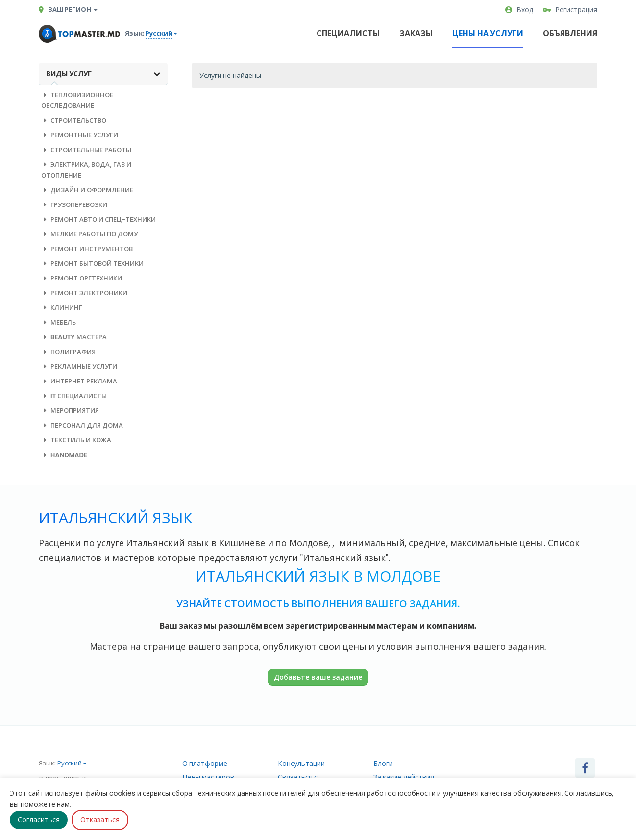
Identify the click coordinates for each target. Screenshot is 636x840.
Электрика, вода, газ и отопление (86, 170)
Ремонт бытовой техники (92, 264)
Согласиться (39, 820)
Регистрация (570, 10)
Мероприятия (70, 411)
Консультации (301, 764)
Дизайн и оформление (87, 190)
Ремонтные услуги (80, 135)
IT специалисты (74, 396)
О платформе (205, 764)
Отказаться (100, 820)
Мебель (59, 322)
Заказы (416, 34)
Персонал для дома (82, 425)
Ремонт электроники (84, 293)
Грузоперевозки (74, 205)
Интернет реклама (79, 381)
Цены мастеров (208, 777)
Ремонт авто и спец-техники (98, 219)
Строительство (74, 120)
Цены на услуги (488, 34)
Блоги (383, 764)
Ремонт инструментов (87, 249)
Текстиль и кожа (76, 440)
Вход (519, 10)
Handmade (64, 455)
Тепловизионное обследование (77, 100)
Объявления (570, 34)
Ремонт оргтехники (82, 278)
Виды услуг (103, 74)
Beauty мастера (74, 337)
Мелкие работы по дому (89, 234)
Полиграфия (68, 352)
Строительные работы (86, 150)
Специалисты (348, 34)
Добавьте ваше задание (318, 677)
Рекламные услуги (79, 367)
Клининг (62, 308)
